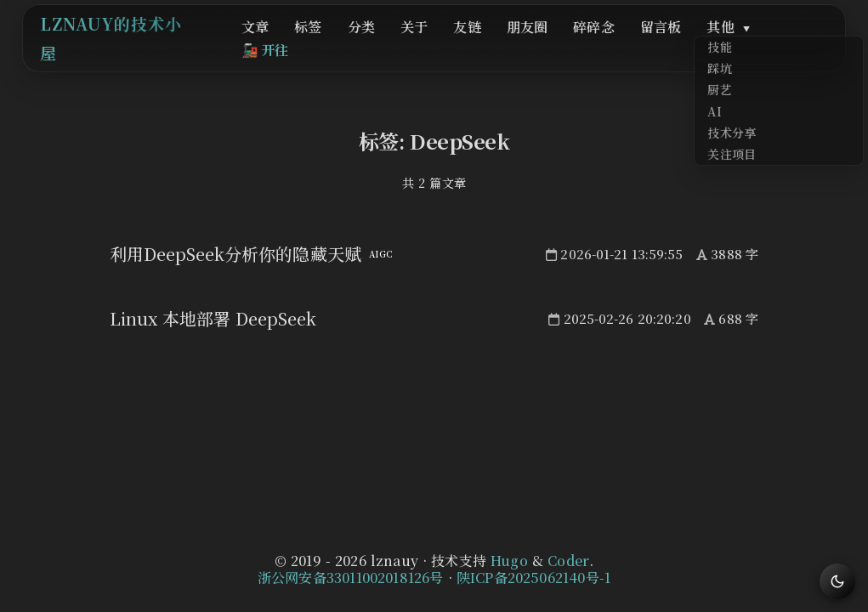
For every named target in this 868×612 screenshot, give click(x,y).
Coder (568, 561)
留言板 (647, 44)
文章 (300, 44)
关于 (434, 44)
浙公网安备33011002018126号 (351, 578)
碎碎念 (589, 44)
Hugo (509, 561)
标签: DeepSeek (434, 141)
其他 (705, 44)
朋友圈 (530, 44)
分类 (389, 44)
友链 (479, 44)
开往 (785, 44)
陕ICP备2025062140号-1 (533, 578)
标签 (345, 44)
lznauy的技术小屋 (141, 42)
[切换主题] (837, 581)
